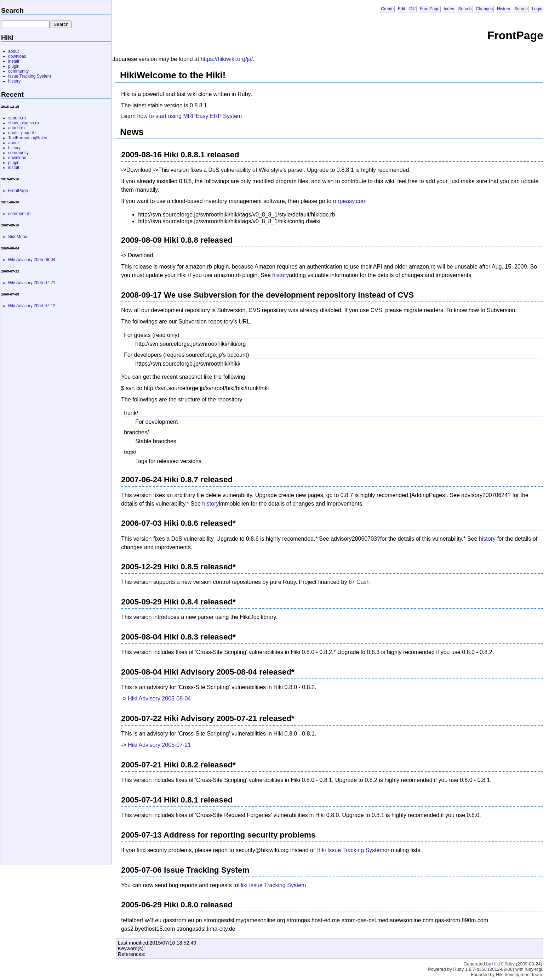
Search (465, 9)
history (281, 275)
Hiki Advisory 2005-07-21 (159, 745)
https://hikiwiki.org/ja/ (227, 59)
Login (537, 9)
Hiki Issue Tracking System (350, 850)
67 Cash (359, 582)
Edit (402, 9)
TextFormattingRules (28, 138)
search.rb (17, 118)
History (504, 9)
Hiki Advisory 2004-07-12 (32, 306)
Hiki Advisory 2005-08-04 (159, 699)
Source (521, 9)
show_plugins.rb (24, 123)
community (18, 71)
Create (387, 9)
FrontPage (430, 9)
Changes (484, 9)
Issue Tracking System (30, 76)
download (17, 56)
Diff (412, 9)
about (13, 51)
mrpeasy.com (350, 201)
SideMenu (18, 237)
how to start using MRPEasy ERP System (190, 116)
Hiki (496, 964)
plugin (14, 66)
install (14, 61)
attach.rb (16, 128)
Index (449, 9)
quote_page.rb (22, 133)
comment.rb (19, 214)
